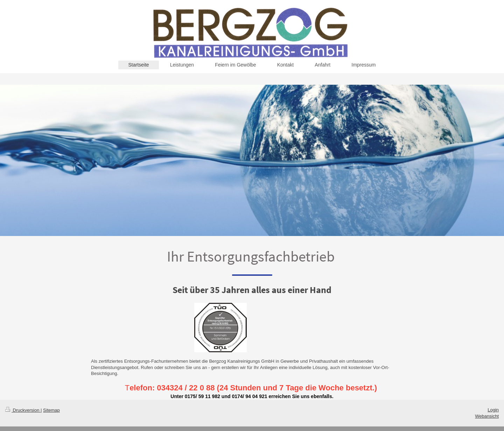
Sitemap (51, 410)
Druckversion (23, 410)
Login (493, 410)
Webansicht (487, 416)
